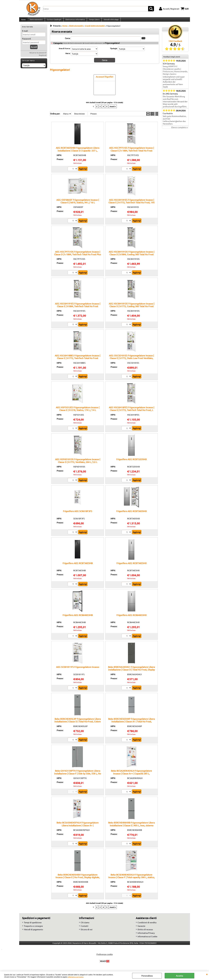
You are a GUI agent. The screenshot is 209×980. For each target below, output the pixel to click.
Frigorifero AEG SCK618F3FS (78, 513)
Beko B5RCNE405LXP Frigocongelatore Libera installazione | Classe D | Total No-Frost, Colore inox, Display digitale (78, 724)
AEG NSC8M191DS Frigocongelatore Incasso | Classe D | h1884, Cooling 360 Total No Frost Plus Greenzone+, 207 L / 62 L (132, 256)
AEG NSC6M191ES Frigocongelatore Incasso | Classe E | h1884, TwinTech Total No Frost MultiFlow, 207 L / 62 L (78, 308)
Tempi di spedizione (33, 924)
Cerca (67, 40)
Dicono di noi (87, 931)
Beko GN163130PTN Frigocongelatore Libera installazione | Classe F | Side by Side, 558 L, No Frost (78, 775)
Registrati (43, 57)
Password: (27, 41)
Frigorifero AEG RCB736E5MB (78, 565)
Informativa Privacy (146, 935)
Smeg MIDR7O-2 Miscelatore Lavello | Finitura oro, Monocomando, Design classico (175, 72)
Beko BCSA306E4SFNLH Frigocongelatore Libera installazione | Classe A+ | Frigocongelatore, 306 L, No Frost (78, 827)
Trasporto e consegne (33, 928)
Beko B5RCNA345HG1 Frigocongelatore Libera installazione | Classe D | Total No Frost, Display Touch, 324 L (131, 672)
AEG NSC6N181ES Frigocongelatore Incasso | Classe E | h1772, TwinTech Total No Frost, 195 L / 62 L (132, 204)
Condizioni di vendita (147, 924)
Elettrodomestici (36, 21)
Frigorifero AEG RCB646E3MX (132, 617)
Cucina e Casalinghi (54, 21)
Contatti (85, 928)
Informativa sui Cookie (76, 977)
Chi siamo (85, 924)
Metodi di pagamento (33, 931)
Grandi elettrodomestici (94, 45)
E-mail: (25, 33)
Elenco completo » (180, 130)
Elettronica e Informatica (75, 21)
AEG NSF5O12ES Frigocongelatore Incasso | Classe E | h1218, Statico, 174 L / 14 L (78, 411)
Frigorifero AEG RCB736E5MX (132, 565)
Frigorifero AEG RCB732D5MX (132, 461)
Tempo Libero (94, 21)
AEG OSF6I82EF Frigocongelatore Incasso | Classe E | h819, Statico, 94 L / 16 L (78, 203)
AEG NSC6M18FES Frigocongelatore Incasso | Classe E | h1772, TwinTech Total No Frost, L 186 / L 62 (132, 412)
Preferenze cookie (105, 956)
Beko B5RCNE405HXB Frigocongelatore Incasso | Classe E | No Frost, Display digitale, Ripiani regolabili (78, 879)
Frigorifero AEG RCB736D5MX (132, 513)
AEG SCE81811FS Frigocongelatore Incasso (78, 669)
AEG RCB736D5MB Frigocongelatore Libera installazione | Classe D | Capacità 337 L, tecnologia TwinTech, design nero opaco (78, 153)
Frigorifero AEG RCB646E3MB (78, 617)
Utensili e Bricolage (110, 21)
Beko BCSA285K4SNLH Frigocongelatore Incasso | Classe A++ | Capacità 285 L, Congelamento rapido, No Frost (131, 775)
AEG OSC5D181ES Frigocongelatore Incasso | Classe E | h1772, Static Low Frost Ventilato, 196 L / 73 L (131, 360)
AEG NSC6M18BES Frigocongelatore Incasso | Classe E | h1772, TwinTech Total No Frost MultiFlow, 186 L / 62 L (78, 360)
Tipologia (114, 51)
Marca (68, 56)
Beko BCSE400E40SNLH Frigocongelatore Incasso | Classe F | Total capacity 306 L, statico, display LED (132, 879)
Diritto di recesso (145, 931)
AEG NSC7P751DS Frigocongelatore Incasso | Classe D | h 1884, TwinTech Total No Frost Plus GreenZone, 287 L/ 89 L (78, 256)
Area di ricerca (64, 51)
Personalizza (147, 976)
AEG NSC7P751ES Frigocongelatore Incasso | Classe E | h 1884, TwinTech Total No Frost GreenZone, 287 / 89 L (132, 153)
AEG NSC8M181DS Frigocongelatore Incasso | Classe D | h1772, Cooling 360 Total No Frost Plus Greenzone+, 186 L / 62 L (132, 308)
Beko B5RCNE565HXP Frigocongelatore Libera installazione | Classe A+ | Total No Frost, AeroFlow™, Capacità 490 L (131, 724)
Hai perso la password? (38, 55)
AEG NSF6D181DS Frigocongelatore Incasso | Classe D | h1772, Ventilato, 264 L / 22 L (78, 463)
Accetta (179, 976)
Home (23, 21)
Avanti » (113, 109)
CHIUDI (207, 974)
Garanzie (141, 928)
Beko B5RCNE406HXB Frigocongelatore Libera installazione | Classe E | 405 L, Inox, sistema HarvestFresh (131, 827)
